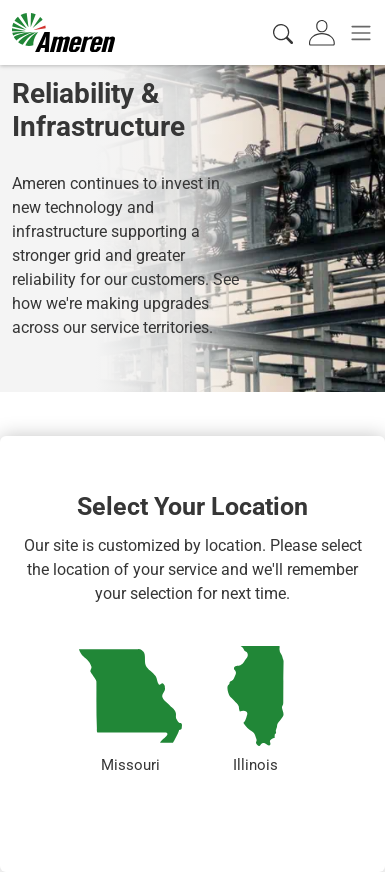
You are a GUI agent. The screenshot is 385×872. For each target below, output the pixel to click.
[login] (324, 33)
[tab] (324, 33)
